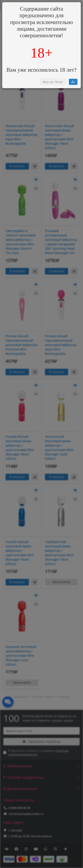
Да (73, 82)
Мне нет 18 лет (53, 82)
